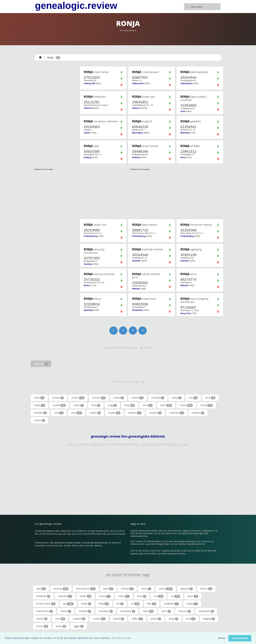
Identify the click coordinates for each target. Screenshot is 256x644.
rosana (39, 420)
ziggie (79, 626)
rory (59, 413)
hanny (105, 596)
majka (192, 604)
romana (99, 398)
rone (96, 405)
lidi (120, 604)
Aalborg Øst (138, 83)
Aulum (87, 133)
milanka (85, 611)
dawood (187, 589)
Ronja (50, 57)
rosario (99, 619)
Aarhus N (88, 108)
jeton (193, 596)
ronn (148, 405)
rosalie (114, 413)
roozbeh (40, 413)
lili (135, 604)
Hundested (137, 310)
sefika (137, 619)
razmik (42, 619)
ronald (59, 405)
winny (61, 626)
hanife (86, 596)
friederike (43, 596)
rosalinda (177, 413)
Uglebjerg (41, 364)
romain (58, 398)
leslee (86, 604)
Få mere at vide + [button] (122, 638)
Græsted (185, 261)
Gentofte (136, 261)
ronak (39, 405)
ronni (166, 405)
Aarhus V (136, 108)
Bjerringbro (138, 133)
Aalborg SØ (89, 83)
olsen (166, 611)
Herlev (87, 285)
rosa (77, 413)
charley (127, 589)
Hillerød (136, 289)
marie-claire (45, 611)
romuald (158, 398)
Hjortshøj (88, 310)
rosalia (95, 413)
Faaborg (136, 157)
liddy (104, 604)
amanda (61, 589)
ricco (60, 619)
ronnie (186, 405)
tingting (209, 619)
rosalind (155, 413)
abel (41, 589)
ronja (130, 405)
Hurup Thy (185, 313)
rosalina (135, 413)
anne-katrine (86, 589)
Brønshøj (185, 133)
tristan (42, 626)
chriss (146, 589)
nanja (148, 611)
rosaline (198, 413)
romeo (138, 398)
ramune (185, 611)
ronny (207, 405)
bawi (108, 589)
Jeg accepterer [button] (240, 638)
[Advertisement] (55, 115)
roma (39, 398)
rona (210, 398)
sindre (156, 619)
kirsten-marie (46, 604)
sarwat (119, 619)
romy (177, 398)
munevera (128, 611)
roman (78, 398)
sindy (173, 619)
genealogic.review (76, 6)
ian (159, 596)
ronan (79, 405)
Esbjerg (87, 157)
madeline (171, 604)
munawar (106, 611)
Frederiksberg (90, 236)
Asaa (183, 111)
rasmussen (206, 611)
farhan (206, 589)
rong (112, 405)
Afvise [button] (221, 638)
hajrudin (65, 596)
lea (68, 604)
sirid (191, 619)
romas (119, 398)
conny (166, 589)
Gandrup (88, 264)
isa (176, 596)
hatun (124, 596)
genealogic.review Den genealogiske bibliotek (128, 436)
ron (193, 398)
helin (142, 596)
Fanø (183, 157)
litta (152, 604)
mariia (66, 611)
